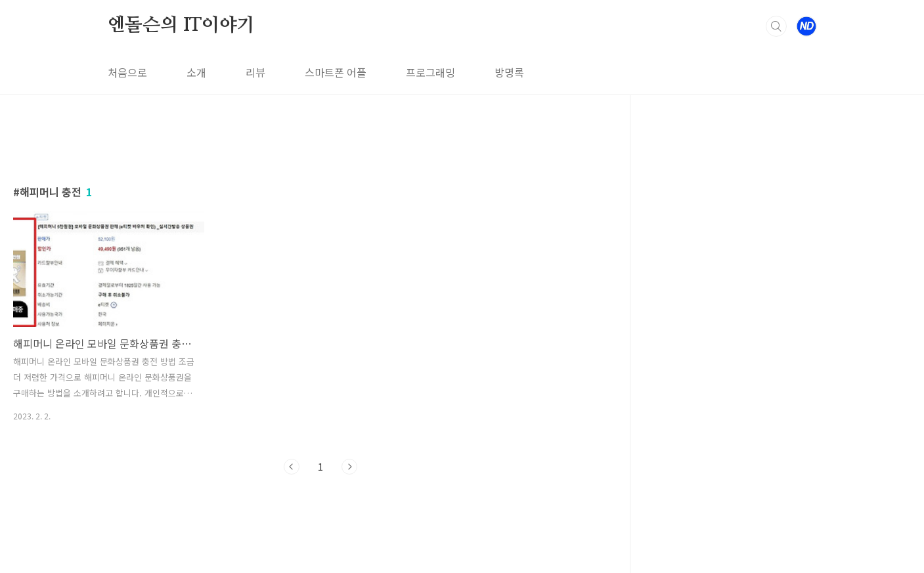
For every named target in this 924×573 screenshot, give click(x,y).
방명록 (509, 72)
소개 (196, 72)
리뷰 (255, 72)
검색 (776, 26)
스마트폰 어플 (336, 72)
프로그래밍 (430, 72)
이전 (292, 467)
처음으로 (127, 72)
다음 (349, 467)
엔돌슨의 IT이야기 (181, 26)
